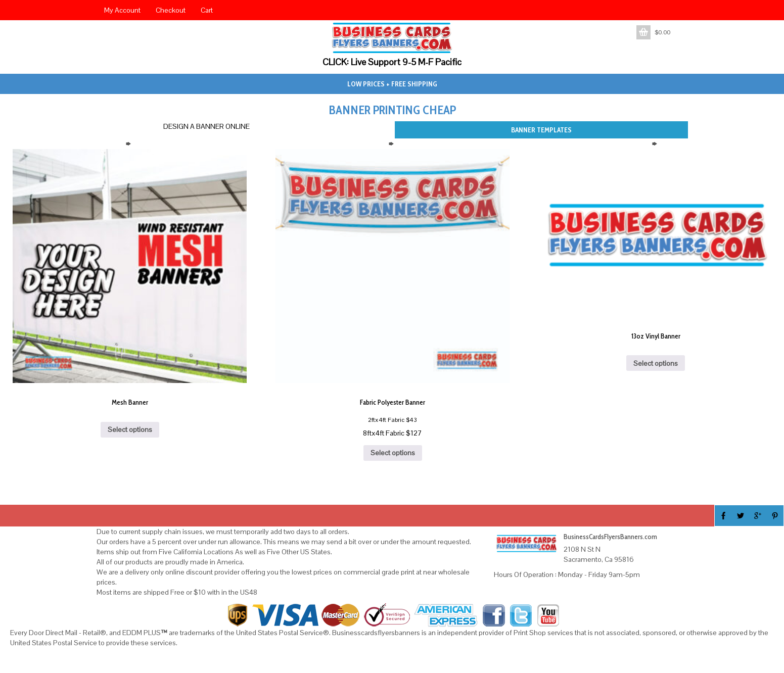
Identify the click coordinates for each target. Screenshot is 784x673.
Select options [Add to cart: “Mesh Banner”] (130, 429)
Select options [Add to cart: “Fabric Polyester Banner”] (393, 453)
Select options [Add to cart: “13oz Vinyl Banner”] (656, 363)
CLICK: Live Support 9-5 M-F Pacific (392, 62)
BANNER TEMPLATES (541, 130)
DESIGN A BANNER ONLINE (206, 126)
